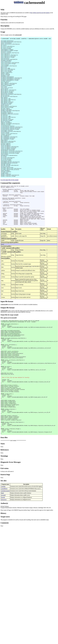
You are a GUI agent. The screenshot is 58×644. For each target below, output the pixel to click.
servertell (3, 554)
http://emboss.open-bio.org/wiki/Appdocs (40, 13)
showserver (4, 559)
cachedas (3, 546)
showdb (3, 557)
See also (4, 540)
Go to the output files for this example (9, 208)
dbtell (2, 552)
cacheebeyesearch (5, 550)
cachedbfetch (4, 548)
